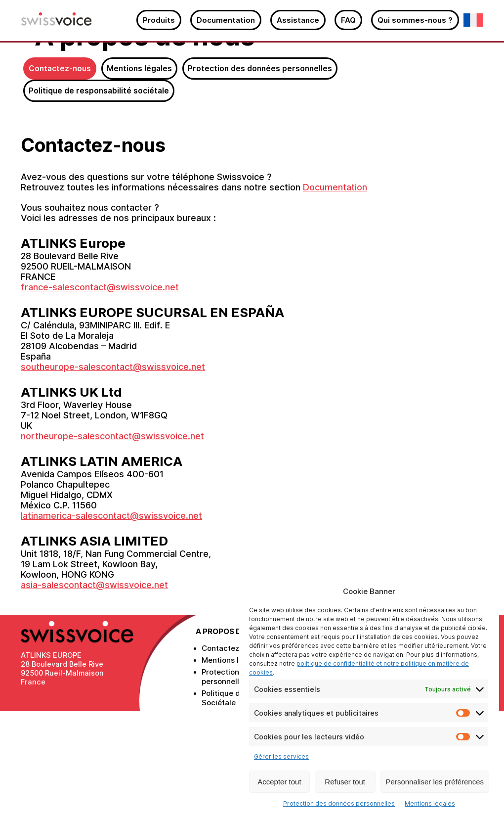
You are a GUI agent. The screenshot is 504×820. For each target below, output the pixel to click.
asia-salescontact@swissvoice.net (94, 690)
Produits (159, 20)
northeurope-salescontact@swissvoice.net (112, 541)
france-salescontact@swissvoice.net (100, 392)
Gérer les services (281, 756)
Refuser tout (345, 782)
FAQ (348, 20)
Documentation (226, 20)
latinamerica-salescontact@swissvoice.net (111, 621)
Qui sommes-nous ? (415, 20)
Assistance (298, 20)
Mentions (139, 174)
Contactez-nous (60, 174)
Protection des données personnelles (339, 803)
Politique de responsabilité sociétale (99, 196)
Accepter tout (279, 782)
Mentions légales (430, 803)
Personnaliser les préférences (435, 782)
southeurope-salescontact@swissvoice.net (113, 472)
